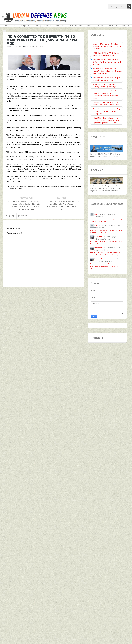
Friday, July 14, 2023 (14, 47)
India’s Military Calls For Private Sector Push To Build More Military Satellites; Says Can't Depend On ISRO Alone (106, 120)
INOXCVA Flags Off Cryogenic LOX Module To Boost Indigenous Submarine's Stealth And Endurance (107, 71)
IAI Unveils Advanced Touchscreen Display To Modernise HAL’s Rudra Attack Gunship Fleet (107, 111)
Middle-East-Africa (75, 26)
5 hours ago (103, 244)
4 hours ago (102, 221)
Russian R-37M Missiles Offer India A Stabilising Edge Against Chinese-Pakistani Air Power (107, 46)
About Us (126, 26)
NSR (96, 214)
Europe (89, 26)
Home (6, 26)
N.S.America (47, 26)
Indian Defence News (34, 47)
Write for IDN (113, 26)
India (15, 26)
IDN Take (100, 26)
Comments (23, 216)
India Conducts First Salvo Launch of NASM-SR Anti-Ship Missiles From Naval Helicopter (107, 62)
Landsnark (98, 237)
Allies (36, 26)
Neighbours (25, 26)
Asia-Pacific (60, 26)
